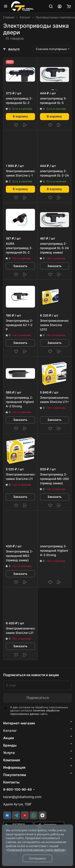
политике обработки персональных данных (35, 712)
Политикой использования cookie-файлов (36, 850)
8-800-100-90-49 (17, 790)
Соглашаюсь (37, 858)
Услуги (9, 753)
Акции (8, 738)
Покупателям (15, 775)
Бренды (10, 745)
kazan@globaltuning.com (22, 797)
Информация (14, 767)
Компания (12, 760)
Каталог (10, 731)
